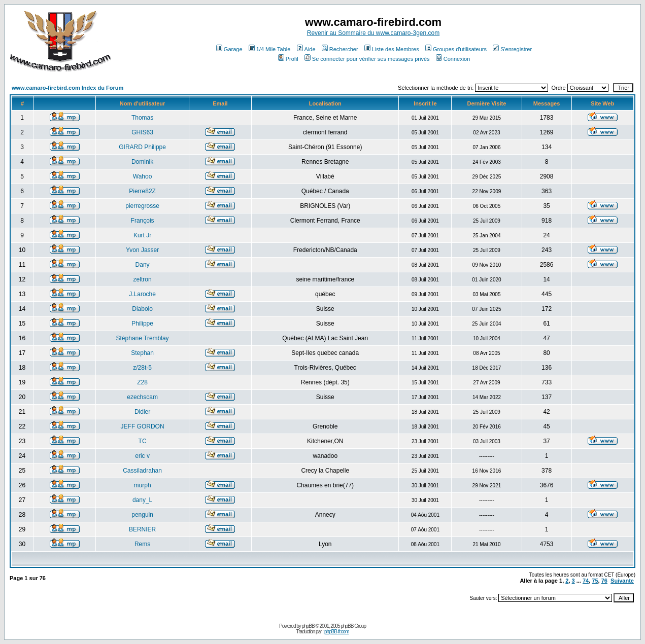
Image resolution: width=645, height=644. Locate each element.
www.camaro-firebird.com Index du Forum (67, 88)
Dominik (142, 162)
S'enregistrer (512, 49)
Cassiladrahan (142, 471)
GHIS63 (142, 132)
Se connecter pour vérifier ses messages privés (367, 59)
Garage (229, 49)
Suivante (622, 581)
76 (604, 581)
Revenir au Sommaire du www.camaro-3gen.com (373, 33)
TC (143, 441)
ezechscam (142, 397)
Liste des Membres (392, 49)
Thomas (142, 118)
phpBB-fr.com (337, 632)
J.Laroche (142, 294)
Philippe (142, 324)
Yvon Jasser (142, 250)
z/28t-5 (142, 368)
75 (595, 581)
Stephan (142, 353)
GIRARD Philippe (142, 147)
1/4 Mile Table (270, 49)
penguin (142, 515)
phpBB (308, 626)
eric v (142, 456)
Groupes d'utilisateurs (456, 49)
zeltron (143, 279)
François (143, 221)
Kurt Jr (142, 235)
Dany (143, 265)
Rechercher (340, 49)
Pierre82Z (142, 191)
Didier (142, 412)
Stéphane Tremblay (143, 338)
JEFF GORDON (143, 426)
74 (586, 581)
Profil (288, 59)
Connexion (453, 59)
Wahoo (143, 176)
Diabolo (142, 309)
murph (143, 485)
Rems (142, 544)
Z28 (142, 382)
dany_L (142, 500)
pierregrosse (142, 206)
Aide (306, 49)
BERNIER (142, 529)
